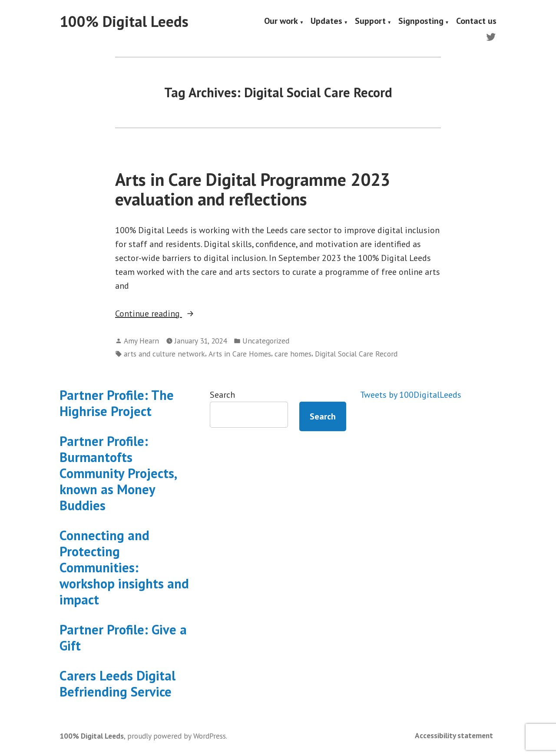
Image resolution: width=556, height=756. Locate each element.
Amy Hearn (141, 341)
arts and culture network (164, 354)
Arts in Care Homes (240, 354)
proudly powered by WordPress (177, 736)
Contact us (476, 22)
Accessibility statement (454, 735)
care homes (293, 354)
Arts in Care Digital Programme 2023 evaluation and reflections (253, 189)
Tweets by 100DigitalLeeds (411, 395)
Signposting (421, 22)
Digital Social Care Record (356, 354)
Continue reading (171, 314)
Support (370, 22)
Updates (326, 22)
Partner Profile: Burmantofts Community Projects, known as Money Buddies (118, 473)
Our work (281, 22)
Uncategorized (266, 341)
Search (222, 395)
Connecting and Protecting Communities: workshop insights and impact (124, 567)
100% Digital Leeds (124, 21)
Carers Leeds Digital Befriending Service (117, 683)
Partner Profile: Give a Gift (123, 637)
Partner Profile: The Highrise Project (117, 403)
